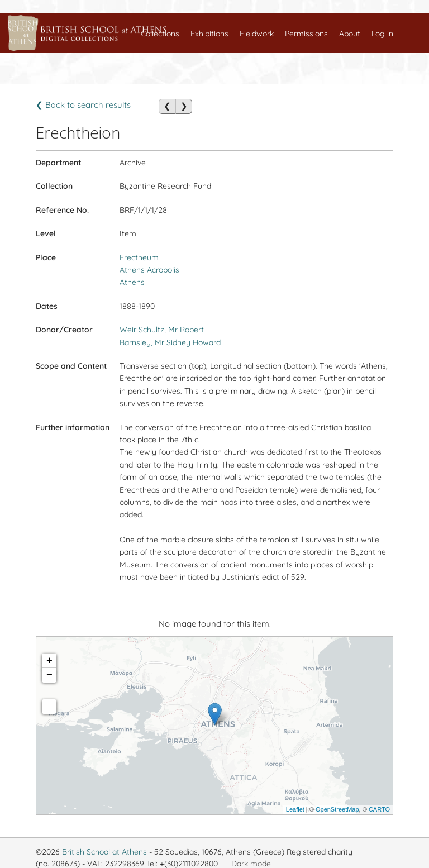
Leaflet (295, 809)
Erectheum (139, 257)
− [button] (49, 675)
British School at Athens (104, 852)
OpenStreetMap (337, 809)
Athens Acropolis (149, 270)
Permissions (306, 34)
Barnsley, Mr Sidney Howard (170, 342)
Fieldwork (257, 34)
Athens (132, 282)
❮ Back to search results (83, 105)
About (350, 34)
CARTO (379, 809)
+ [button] (49, 661)
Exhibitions (209, 34)
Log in (382, 34)
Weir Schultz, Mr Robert (162, 330)
